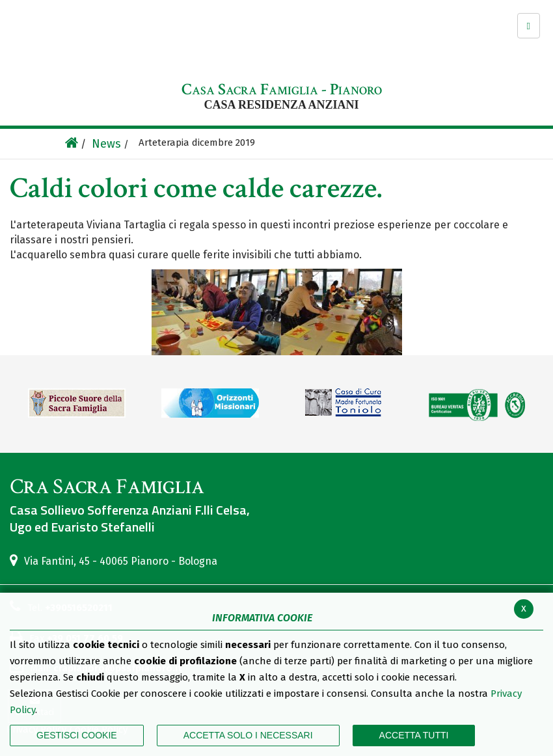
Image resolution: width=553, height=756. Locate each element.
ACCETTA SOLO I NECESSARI (248, 735)
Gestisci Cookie (77, 735)
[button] (529, 26)
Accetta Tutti (414, 735)
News (106, 144)
